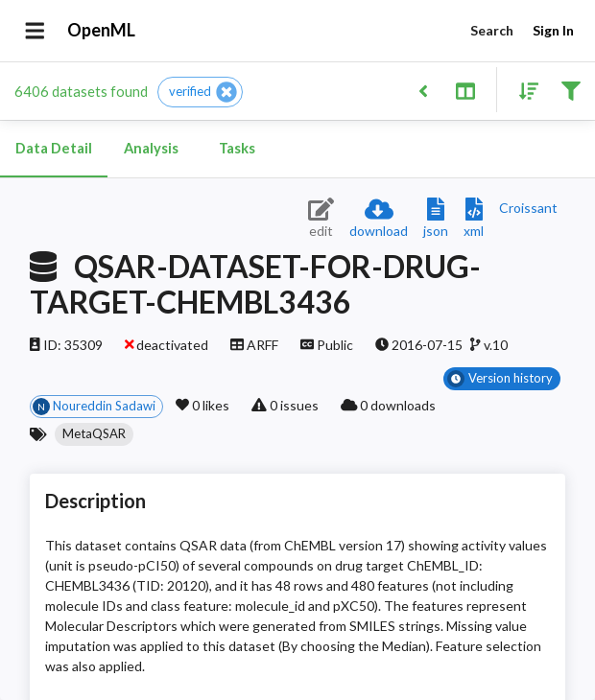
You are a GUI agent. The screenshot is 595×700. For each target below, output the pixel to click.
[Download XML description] (474, 219)
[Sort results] (523, 90)
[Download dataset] (379, 219)
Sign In (553, 31)
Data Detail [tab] (54, 149)
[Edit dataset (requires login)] (321, 219)
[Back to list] (423, 90)
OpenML (102, 31)
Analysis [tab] (151, 149)
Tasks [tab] (237, 149)
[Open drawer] (35, 31)
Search (491, 31)
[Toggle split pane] (465, 90)
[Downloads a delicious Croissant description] (528, 208)
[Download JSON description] (436, 219)
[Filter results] (571, 90)
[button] (200, 92)
